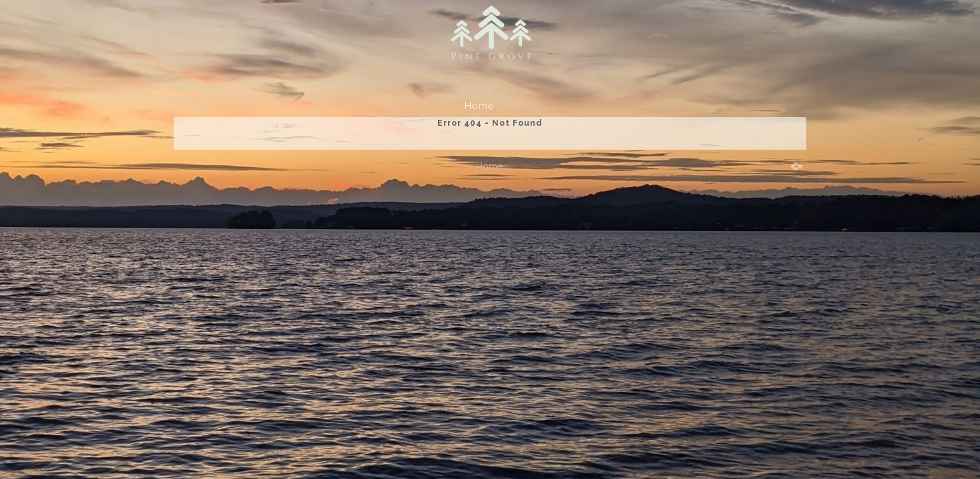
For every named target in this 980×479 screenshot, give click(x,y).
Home (479, 106)
